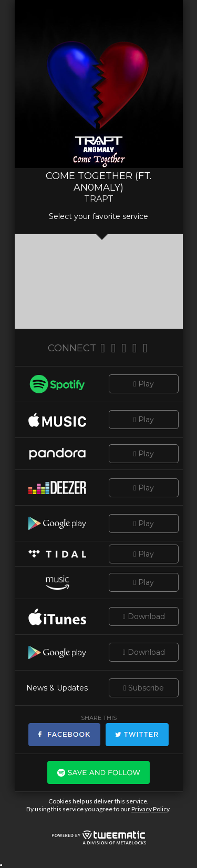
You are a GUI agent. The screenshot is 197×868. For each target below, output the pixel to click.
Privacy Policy (150, 809)
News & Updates (57, 688)
